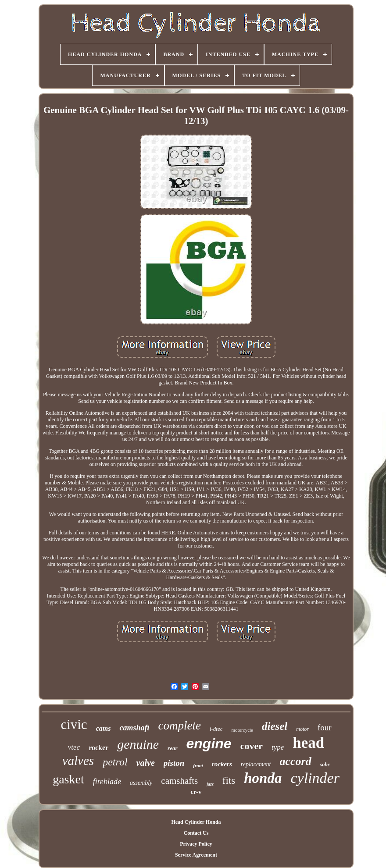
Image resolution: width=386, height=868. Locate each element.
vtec (74, 747)
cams (104, 728)
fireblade (107, 782)
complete (179, 726)
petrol (115, 762)
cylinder (315, 778)
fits (229, 781)
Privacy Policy (196, 844)
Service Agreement (196, 855)
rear (172, 748)
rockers (222, 764)
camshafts (179, 781)
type (278, 747)
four (325, 727)
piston (174, 763)
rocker (98, 748)
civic (74, 724)
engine (209, 743)
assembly (141, 783)
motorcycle (242, 730)
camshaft (134, 728)
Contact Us (196, 833)
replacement (256, 764)
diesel (275, 726)
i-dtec (216, 729)
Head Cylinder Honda (196, 822)
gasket (68, 779)
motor (302, 729)
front (198, 765)
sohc (325, 765)
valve (146, 763)
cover (252, 746)
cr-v (196, 792)
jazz (210, 784)
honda (263, 778)
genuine (138, 744)
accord (295, 761)
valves (78, 761)
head (308, 743)
